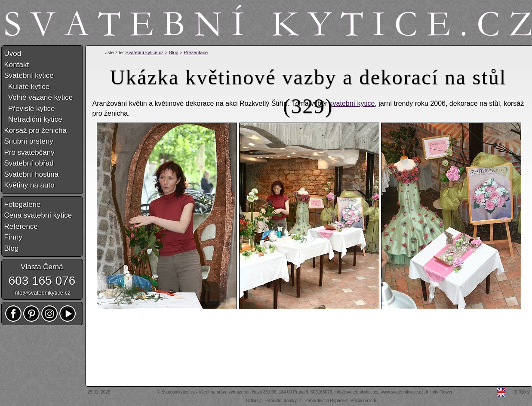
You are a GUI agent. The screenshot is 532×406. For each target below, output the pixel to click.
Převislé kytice (30, 109)
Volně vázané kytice (39, 97)
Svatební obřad (29, 163)
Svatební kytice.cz (145, 52)
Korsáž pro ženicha (36, 131)
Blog (174, 52)
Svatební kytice (29, 75)
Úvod (13, 54)
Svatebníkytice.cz (178, 392)
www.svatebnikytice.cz (402, 392)
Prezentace (196, 52)
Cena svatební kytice (38, 215)
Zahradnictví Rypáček (326, 401)
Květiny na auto (29, 185)
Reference (21, 226)
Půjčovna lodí (363, 401)
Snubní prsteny (29, 141)
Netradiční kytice (33, 119)
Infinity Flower (439, 392)
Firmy (13, 237)
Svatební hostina (32, 174)
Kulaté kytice (27, 87)
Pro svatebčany (29, 152)
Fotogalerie (23, 205)
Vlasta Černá (42, 267)
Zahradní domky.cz (283, 401)
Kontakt (17, 65)
